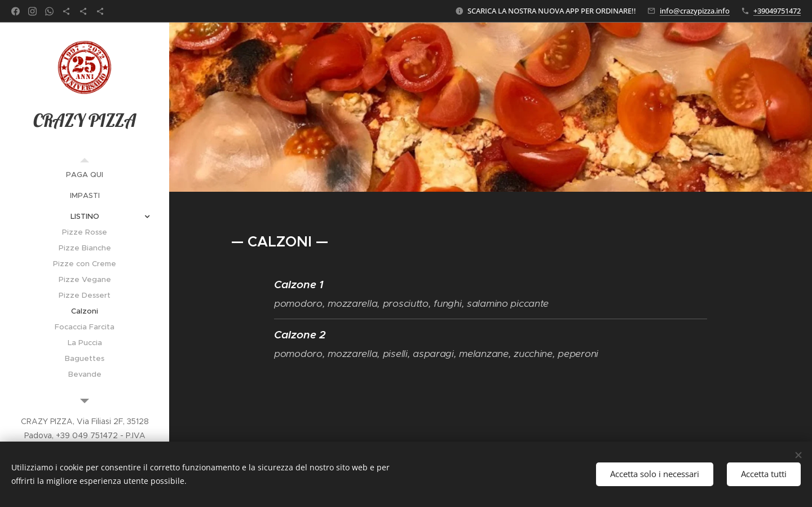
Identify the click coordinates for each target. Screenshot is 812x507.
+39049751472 (777, 11)
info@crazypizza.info (695, 11)
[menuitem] (85, 175)
